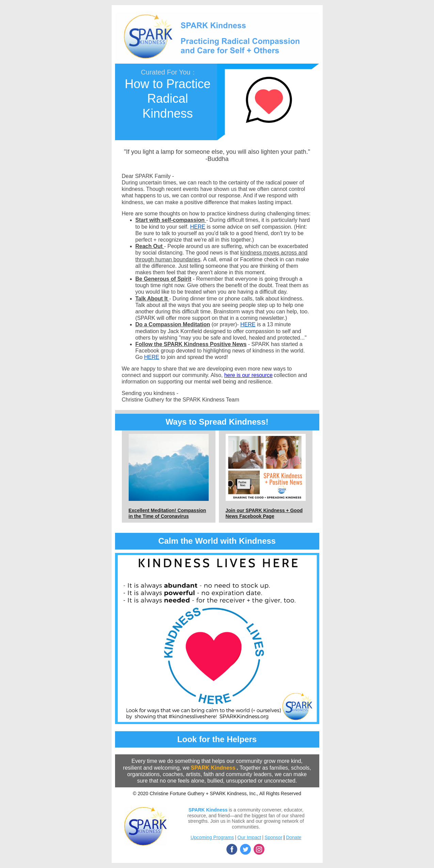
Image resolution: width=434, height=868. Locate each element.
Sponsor (273, 837)
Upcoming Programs (212, 837)
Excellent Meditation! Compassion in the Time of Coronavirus (167, 513)
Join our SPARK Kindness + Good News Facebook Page (264, 513)
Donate (294, 837)
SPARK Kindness (213, 768)
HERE (197, 227)
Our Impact (249, 837)
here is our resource (248, 375)
